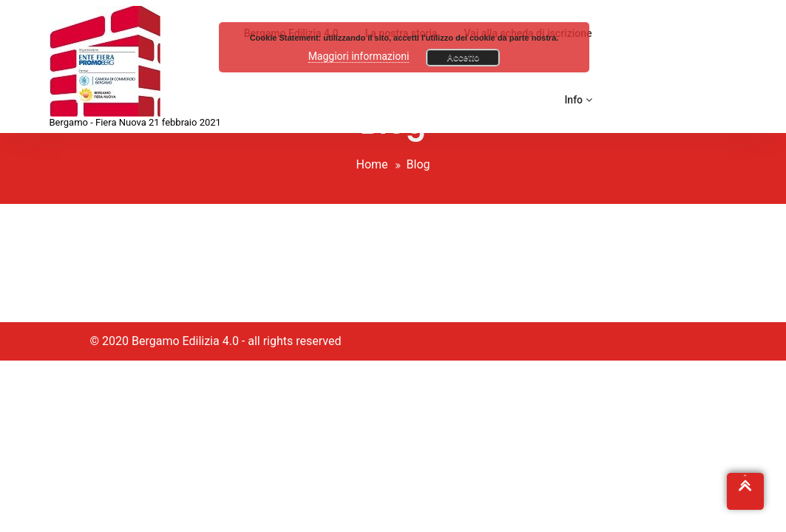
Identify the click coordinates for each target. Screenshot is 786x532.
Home (372, 164)
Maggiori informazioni (359, 56)
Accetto (463, 58)
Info (578, 100)
